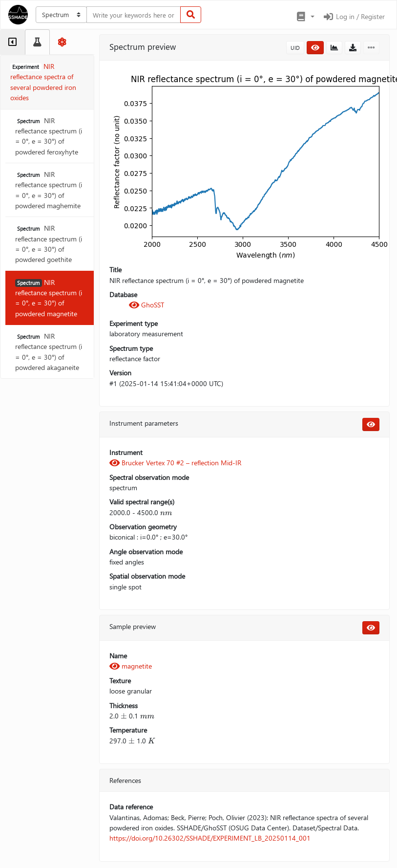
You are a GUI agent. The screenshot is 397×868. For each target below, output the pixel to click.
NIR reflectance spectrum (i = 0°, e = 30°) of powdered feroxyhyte (49, 136)
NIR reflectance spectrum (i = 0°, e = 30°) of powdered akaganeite (49, 352)
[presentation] (166, 512)
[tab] (12, 42)
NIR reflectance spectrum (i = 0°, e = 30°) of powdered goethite (49, 244)
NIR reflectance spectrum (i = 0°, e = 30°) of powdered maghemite (49, 190)
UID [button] (295, 48)
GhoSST (146, 305)
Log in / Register (354, 16)
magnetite (131, 666)
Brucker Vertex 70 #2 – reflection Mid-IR (175, 463)
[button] (305, 17)
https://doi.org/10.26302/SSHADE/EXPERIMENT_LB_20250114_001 (210, 838)
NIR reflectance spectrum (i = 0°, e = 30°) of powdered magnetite (49, 298)
